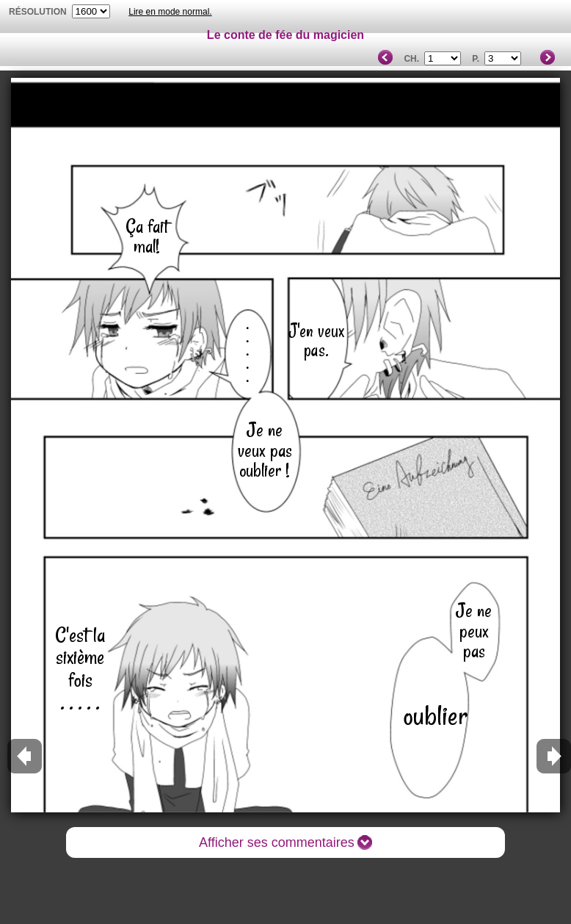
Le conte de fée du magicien (285, 35)
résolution (38, 12)
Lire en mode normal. (170, 12)
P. (476, 59)
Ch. (411, 59)
